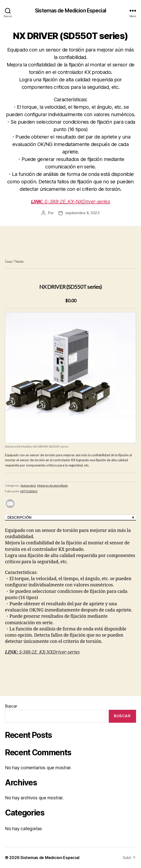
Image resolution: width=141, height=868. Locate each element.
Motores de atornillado (53, 485)
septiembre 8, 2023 (82, 213)
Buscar (11, 706)
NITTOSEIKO (29, 491)
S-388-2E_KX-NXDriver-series (70, 202)
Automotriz (28, 485)
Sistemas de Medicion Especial (70, 11)
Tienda (19, 261)
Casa (8, 261)
